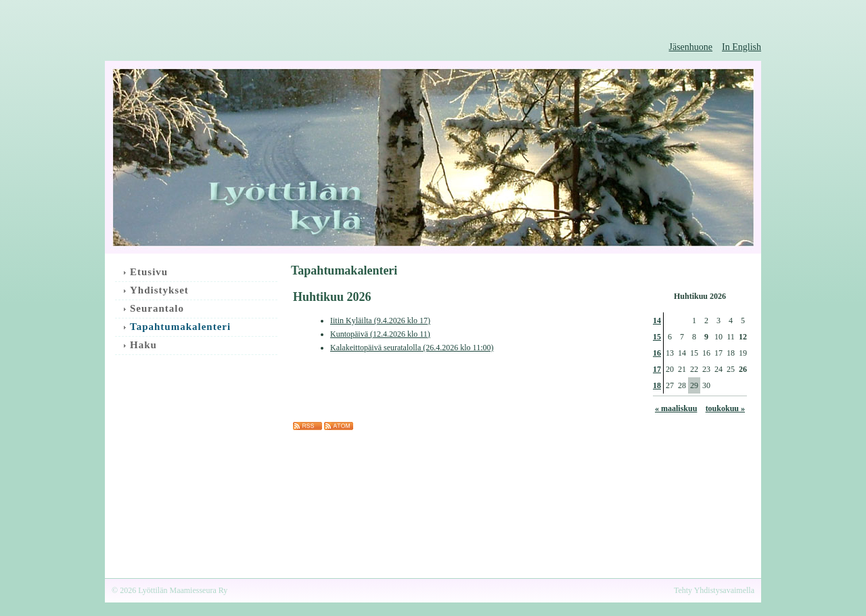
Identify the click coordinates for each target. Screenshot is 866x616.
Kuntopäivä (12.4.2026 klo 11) (380, 334)
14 (657, 321)
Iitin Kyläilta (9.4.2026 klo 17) (380, 321)
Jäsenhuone (691, 47)
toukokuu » (725, 408)
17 (657, 369)
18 (657, 385)
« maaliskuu (676, 408)
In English (742, 47)
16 (657, 353)
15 (657, 337)
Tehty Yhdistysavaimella (714, 590)
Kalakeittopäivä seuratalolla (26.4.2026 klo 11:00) (412, 348)
